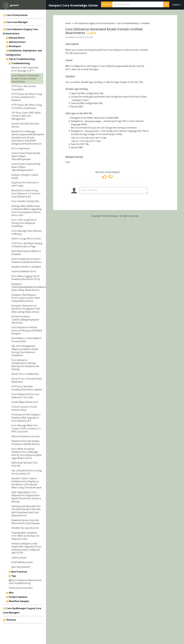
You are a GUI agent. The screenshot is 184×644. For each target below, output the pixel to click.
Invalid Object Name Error (25, 402)
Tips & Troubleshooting (22, 59)
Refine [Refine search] (107, 4)
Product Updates (18, 597)
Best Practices (19, 572)
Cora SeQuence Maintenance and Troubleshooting (25, 582)
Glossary (11, 620)
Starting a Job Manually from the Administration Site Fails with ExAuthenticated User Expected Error (26, 511)
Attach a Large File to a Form (26, 239)
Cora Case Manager (17, 22)
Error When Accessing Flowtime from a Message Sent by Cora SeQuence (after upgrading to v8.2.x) (27, 453)
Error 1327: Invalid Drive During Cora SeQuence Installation (24, 223)
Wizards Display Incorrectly (26, 436)
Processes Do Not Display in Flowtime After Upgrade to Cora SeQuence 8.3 (26, 418)
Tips (14, 576)
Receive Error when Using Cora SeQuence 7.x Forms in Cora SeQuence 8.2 (26, 193)
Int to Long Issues (21, 148)
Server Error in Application (25, 374)
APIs (11, 593)
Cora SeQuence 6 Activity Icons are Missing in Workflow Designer (27, 330)
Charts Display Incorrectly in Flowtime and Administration (26, 260)
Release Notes (17, 38)
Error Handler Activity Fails (25, 201)
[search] (138, 4)
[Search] (166, 4)
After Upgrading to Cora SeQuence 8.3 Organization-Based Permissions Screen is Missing (26, 497)
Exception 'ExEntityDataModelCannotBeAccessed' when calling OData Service (32, 287)
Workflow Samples (19, 601)
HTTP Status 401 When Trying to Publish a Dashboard (27, 106)
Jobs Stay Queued (21, 567)
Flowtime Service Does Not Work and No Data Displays (26, 522)
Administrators (17, 42)
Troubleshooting (21, 63)
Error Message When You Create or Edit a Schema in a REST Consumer (26, 428)
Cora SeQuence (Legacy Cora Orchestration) (94, 23)
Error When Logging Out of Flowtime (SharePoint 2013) (26, 278)
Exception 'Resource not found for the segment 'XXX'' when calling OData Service (26, 309)
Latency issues (19, 558)
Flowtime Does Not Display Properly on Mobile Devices (26, 443)
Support (176, 5)
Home (68, 23)
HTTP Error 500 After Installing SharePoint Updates (27, 388)
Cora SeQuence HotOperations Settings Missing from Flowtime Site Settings (25, 365)
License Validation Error (24, 271)
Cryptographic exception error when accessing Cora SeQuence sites (25, 536)
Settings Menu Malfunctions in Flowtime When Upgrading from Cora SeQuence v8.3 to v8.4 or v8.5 (26, 211)
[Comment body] (114, 190)
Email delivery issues (22, 562)
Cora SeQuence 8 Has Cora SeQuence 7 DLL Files (25, 396)
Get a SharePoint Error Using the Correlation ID (27, 472)
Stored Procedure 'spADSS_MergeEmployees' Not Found (25, 320)
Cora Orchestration (17, 15)
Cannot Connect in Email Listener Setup (24, 408)
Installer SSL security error (25, 528)
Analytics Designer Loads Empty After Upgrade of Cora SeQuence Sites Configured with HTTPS (26, 548)
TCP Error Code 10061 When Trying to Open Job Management (26, 116)
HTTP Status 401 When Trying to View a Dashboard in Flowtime (27, 97)
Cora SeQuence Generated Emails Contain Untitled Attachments (25, 78)
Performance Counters (21, 588)
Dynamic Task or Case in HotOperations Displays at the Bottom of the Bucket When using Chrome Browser (27, 483)
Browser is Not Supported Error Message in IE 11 (25, 69)
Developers (15, 46)
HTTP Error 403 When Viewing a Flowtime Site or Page (27, 245)
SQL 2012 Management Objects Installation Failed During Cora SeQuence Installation (25, 351)
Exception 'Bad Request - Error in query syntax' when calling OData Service (26, 298)
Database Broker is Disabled (26, 267)
